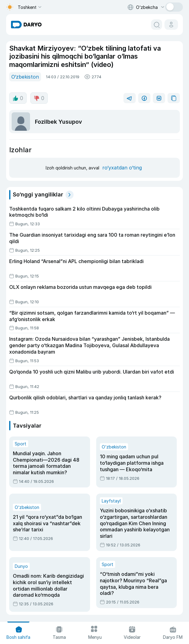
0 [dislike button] (39, 98)
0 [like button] (18, 98)
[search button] (157, 25)
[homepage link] (26, 25)
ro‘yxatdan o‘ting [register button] (122, 168)
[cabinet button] (171, 25)
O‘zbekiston (25, 77)
